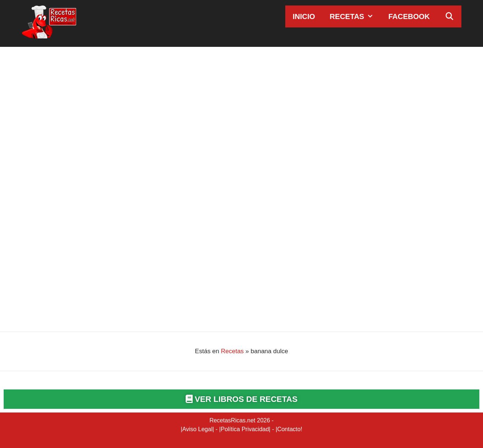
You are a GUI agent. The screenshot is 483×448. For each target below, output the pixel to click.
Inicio (304, 16)
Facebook (409, 16)
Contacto (289, 429)
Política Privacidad (245, 429)
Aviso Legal (197, 429)
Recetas (355, 16)
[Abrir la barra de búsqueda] (449, 16)
